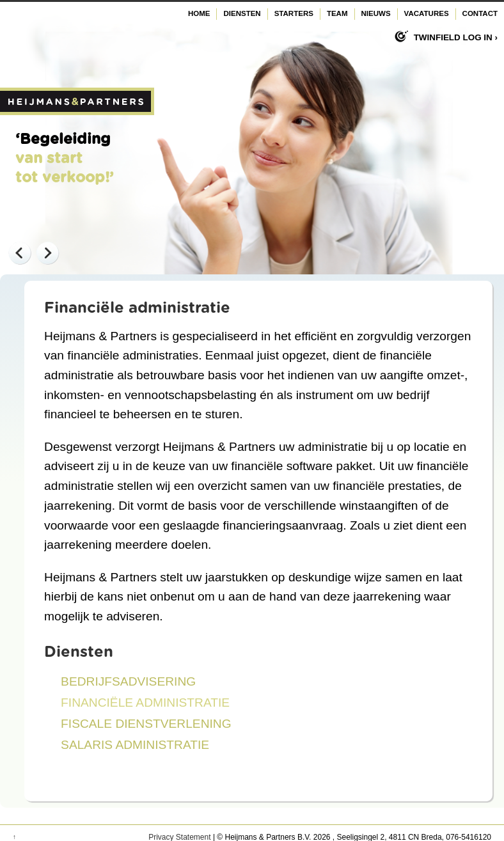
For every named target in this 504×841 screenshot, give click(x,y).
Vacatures (427, 13)
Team (337, 13)
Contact (480, 13)
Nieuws (376, 13)
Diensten (242, 13)
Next (47, 253)
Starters (294, 13)
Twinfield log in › (456, 37)
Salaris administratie (135, 745)
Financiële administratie (145, 703)
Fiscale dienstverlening (146, 724)
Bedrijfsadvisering (128, 681)
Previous (19, 253)
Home (199, 13)
